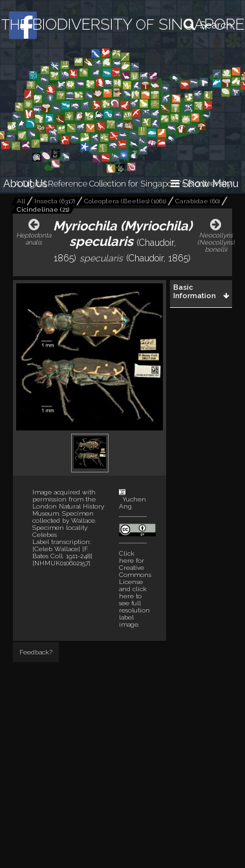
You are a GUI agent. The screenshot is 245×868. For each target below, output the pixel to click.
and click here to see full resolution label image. (135, 589)
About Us (26, 184)
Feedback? (36, 652)
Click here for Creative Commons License (135, 568)
